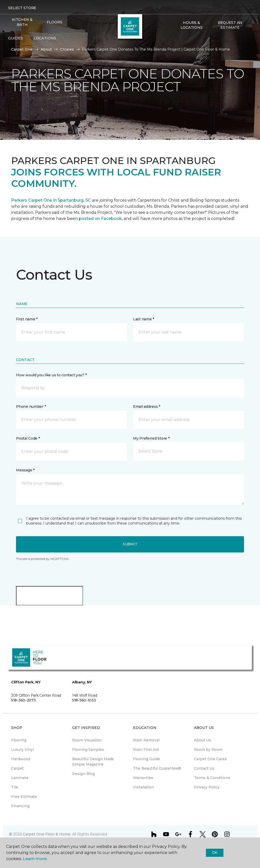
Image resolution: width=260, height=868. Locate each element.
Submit (130, 544)
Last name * (144, 319)
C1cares (67, 49)
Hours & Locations (191, 25)
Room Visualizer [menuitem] (87, 740)
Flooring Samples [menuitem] (88, 750)
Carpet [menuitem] (17, 768)
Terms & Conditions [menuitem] (212, 778)
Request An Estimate (230, 25)
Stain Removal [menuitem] (146, 740)
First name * (27, 319)
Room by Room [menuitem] (208, 750)
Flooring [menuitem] (19, 740)
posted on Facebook (100, 219)
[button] (176, 38)
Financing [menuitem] (20, 806)
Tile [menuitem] (15, 787)
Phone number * (31, 407)
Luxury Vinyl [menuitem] (22, 750)
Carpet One (22, 49)
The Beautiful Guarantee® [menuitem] (157, 768)
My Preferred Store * (151, 438)
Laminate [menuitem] (20, 778)
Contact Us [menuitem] (204, 768)
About (46, 49)
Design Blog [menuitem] (83, 774)
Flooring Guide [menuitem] (147, 759)
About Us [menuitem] (202, 740)
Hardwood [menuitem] (21, 759)
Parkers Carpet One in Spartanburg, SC (51, 200)
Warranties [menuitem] (143, 778)
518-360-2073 (23, 700)
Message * (25, 470)
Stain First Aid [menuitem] (146, 750)
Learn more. (35, 859)
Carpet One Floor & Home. (47, 834)
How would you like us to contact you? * (51, 375)
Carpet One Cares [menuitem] (210, 759)
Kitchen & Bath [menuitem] (22, 22)
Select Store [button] (22, 8)
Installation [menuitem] (143, 787)
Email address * (147, 407)
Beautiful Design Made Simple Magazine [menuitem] (93, 762)
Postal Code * (28, 438)
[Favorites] (182, 38)
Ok (215, 852)
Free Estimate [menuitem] (24, 797)
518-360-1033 (84, 700)
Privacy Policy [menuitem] (207, 787)
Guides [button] (15, 38)
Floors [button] (55, 22)
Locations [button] (45, 38)
